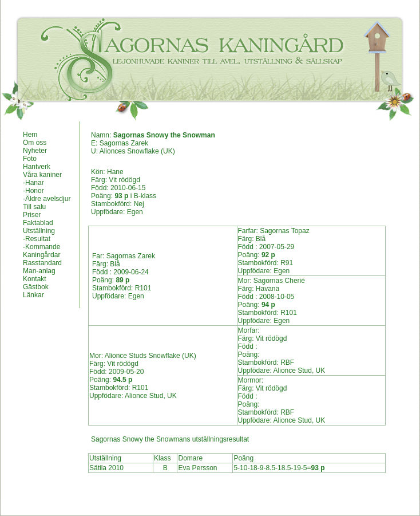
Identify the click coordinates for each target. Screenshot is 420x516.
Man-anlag (39, 271)
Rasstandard (42, 263)
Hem (30, 135)
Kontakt (35, 279)
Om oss (35, 143)
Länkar (33, 295)
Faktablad (38, 223)
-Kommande (41, 247)
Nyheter (35, 151)
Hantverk (37, 167)
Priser (32, 215)
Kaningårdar (41, 255)
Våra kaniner (42, 175)
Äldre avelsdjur (48, 199)
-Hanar (33, 183)
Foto (30, 159)
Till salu (34, 207)
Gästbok (36, 287)
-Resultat (37, 239)
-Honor (33, 191)
